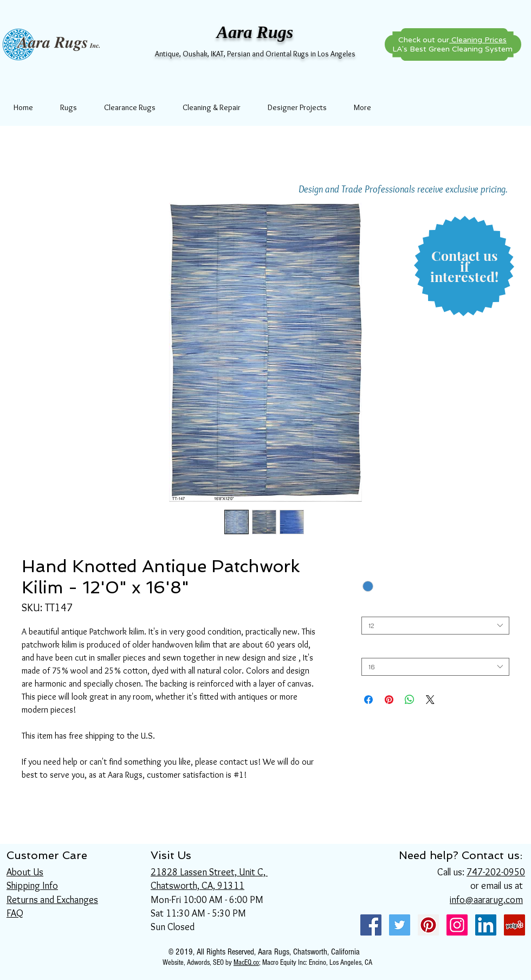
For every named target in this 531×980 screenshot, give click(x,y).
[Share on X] (430, 700)
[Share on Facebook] (368, 700)
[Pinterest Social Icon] (428, 925)
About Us (25, 872)
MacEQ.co (246, 963)
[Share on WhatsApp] (410, 700)
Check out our (452, 40)
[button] (464, 267)
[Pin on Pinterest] (389, 700)
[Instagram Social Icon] (457, 925)
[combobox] (435, 626)
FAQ (15, 913)
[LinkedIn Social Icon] (486, 925)
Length (373, 649)
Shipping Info (32, 886)
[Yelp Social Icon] (514, 925)
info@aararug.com (486, 900)
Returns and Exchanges (52, 900)
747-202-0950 (496, 872)
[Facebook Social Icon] (371, 925)
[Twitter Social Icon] (400, 925)
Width (370, 608)
